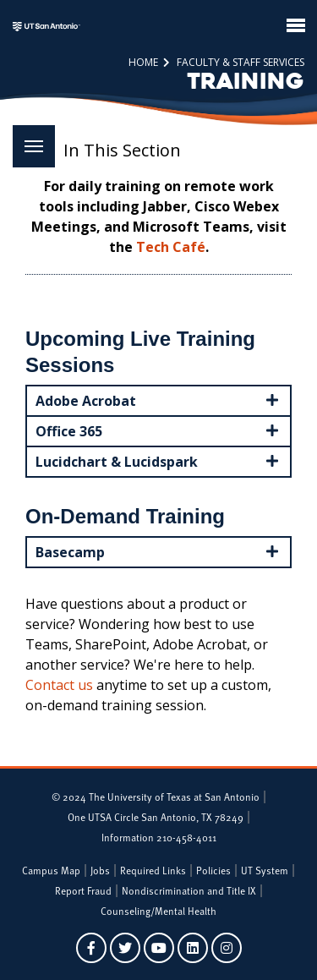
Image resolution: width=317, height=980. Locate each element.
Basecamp (158, 551)
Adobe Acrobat (158, 400)
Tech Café (171, 247)
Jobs (100, 870)
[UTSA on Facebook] (91, 948)
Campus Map (51, 870)
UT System (265, 870)
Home (143, 62)
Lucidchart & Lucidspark (158, 461)
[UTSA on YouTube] (159, 948)
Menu (28, 137)
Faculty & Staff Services (239, 62)
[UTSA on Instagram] (227, 948)
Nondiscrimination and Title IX (189, 890)
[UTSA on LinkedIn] (193, 948)
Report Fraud (83, 890)
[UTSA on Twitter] (125, 948)
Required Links (153, 870)
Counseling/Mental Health (158, 911)
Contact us (59, 685)
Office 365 (158, 430)
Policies (213, 870)
